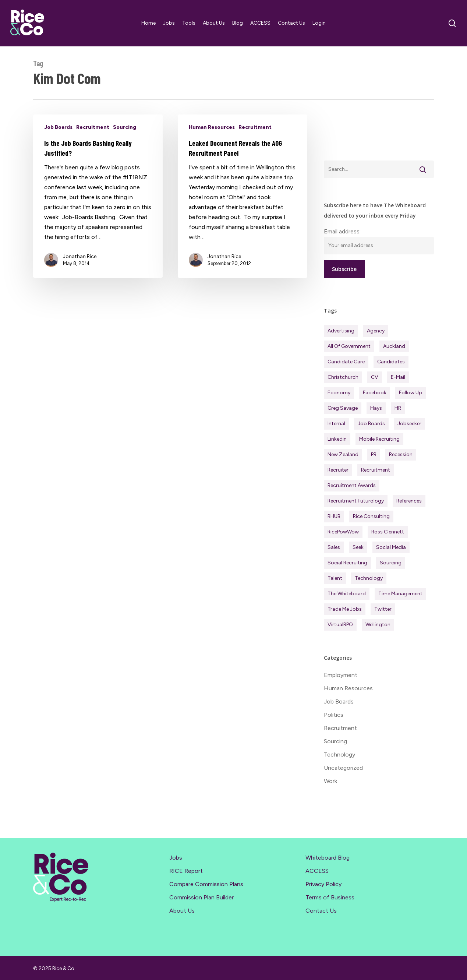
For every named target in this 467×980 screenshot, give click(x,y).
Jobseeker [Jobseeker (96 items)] (409, 424)
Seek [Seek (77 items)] (358, 547)
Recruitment (93, 127)
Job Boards (58, 127)
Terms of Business (330, 897)
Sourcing (125, 127)
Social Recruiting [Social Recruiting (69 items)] (347, 563)
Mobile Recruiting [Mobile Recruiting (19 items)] (379, 439)
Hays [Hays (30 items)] (376, 408)
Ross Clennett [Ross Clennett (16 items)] (388, 532)
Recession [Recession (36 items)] (401, 454)
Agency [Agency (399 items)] (376, 331)
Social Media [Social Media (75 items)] (391, 547)
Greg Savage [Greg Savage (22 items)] (343, 408)
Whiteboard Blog (328, 858)
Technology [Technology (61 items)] (369, 578)
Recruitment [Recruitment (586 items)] (376, 470)
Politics (334, 715)
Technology (339, 755)
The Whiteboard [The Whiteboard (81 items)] (347, 594)
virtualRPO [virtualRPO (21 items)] (340, 625)
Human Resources (212, 127)
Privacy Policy (323, 884)
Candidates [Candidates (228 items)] (391, 362)
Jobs (176, 858)
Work (330, 781)
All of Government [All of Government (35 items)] (349, 346)
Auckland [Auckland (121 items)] (394, 346)
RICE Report (186, 871)
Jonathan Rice (80, 256)
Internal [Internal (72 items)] (336, 424)
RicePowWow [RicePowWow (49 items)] (343, 532)
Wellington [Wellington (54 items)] (378, 625)
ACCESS (317, 871)
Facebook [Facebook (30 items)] (375, 393)
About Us (182, 911)
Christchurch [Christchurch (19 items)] (343, 377)
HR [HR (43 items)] (398, 408)
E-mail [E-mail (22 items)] (398, 377)
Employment (341, 675)
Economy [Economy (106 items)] (339, 393)
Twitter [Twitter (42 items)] (383, 609)
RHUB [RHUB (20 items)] (334, 516)
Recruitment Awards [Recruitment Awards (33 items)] (352, 485)
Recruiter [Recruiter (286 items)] (338, 470)
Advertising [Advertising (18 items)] (341, 331)
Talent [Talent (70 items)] (335, 578)
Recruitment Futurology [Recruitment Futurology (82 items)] (356, 501)
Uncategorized (343, 768)
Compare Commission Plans (206, 884)
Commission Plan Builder (201, 897)
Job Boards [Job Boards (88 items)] (371, 424)
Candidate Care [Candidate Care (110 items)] (346, 362)
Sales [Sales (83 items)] (334, 547)
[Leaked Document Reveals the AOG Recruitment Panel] (243, 196)
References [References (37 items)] (409, 501)
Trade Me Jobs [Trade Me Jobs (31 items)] (345, 609)
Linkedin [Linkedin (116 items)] (337, 439)
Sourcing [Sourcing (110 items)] (391, 563)
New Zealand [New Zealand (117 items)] (343, 454)
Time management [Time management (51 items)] (400, 594)
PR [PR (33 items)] (374, 454)
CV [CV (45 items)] (375, 377)
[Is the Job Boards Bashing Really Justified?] (98, 196)
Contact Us (321, 911)
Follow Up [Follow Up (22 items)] (411, 393)
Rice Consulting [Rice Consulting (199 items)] (371, 516)
